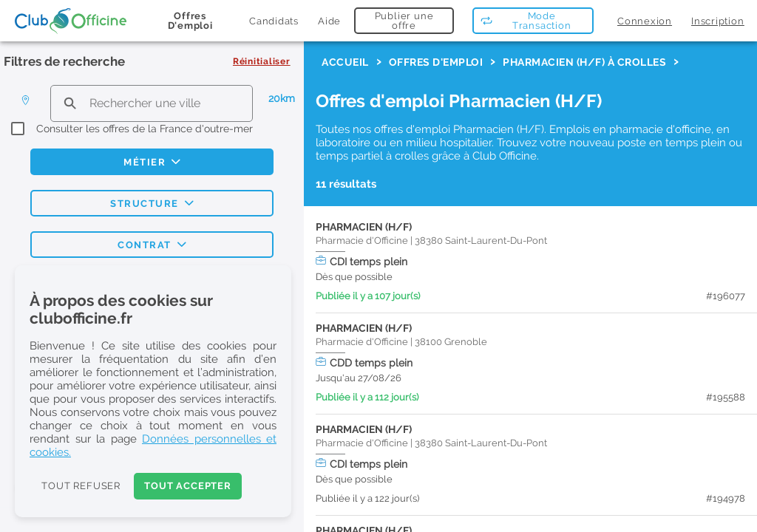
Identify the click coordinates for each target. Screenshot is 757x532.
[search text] (152, 103)
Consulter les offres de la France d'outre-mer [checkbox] (145, 129)
